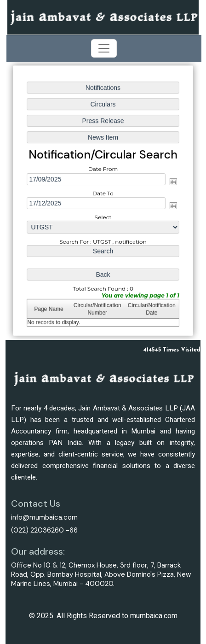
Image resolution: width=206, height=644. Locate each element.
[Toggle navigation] (104, 48)
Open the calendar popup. (172, 182)
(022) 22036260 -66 (44, 530)
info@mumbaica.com (44, 517)
